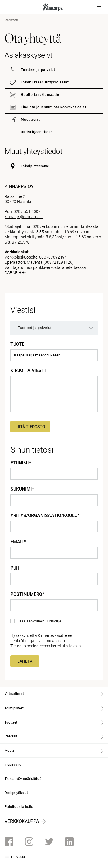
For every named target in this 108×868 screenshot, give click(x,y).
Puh (15, 568)
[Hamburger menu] (99, 7)
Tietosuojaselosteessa (30, 646)
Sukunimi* (22, 489)
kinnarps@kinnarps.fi (24, 217)
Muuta (20, 857)
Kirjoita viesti (28, 371)
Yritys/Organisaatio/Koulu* (45, 516)
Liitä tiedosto (30, 427)
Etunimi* (21, 463)
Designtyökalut (16, 793)
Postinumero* (27, 594)
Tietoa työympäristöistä (23, 779)
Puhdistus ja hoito (19, 807)
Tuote (17, 344)
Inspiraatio (13, 765)
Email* (18, 542)
